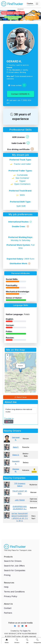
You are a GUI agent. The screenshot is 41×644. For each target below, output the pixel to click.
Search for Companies (15, 570)
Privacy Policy (11, 596)
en (8, 422)
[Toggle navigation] (37, 4)
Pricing (7, 575)
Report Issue (20, 397)
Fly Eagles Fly (25, 631)
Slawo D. (16, 455)
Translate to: (9, 418)
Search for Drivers (13, 561)
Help (6, 587)
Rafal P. (16, 447)
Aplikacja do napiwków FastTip (20, 620)
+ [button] (8, 355)
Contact (8, 608)
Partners (8, 613)
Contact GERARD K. (21, 94)
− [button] (8, 358)
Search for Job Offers (14, 566)
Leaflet (34, 392)
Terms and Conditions (14, 592)
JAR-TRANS (20, 500)
